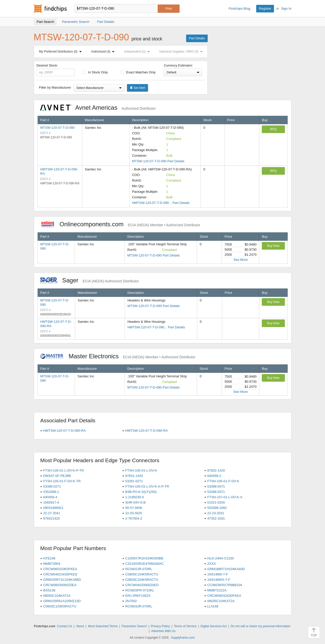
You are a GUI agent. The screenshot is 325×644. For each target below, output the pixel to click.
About (80, 626)
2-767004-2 (134, 518)
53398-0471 (216, 486)
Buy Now (273, 246)
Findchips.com (50, 9)
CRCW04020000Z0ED (142, 585)
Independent (138, 52)
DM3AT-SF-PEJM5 (57, 476)
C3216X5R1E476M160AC (144, 564)
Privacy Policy (160, 626)
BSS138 (49, 590)
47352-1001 (216, 518)
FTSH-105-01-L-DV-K (141, 470)
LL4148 (213, 606)
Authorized (104, 52)
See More (240, 260)
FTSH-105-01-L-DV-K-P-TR (63, 470)
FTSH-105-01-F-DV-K (223, 481)
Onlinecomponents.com (120, 224)
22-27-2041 (52, 513)
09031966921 (53, 508)
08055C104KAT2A (57, 596)
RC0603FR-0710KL (140, 590)
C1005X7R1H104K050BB (144, 558)
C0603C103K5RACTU (60, 606)
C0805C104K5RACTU (142, 574)
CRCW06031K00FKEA (224, 596)
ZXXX (212, 564)
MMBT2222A (217, 590)
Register (265, 9)
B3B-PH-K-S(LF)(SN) (141, 492)
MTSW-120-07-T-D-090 (58, 128)
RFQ (273, 129)
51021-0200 (216, 502)
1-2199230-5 (135, 497)
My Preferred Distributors (61, 52)
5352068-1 (51, 492)
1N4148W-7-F (217, 574)
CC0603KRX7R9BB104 (225, 585)
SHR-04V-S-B (135, 502)
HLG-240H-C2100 (221, 558)
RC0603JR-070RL (139, 606)
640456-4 (50, 497)
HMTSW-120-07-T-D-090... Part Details (161, 203)
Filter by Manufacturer (55, 87)
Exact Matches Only (138, 72)
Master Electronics (118, 356)
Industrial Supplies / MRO (182, 52)
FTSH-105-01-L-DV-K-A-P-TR (147, 486)
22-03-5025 (134, 513)
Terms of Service (185, 626)
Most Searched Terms (103, 626)
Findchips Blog (239, 9)
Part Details (197, 38)
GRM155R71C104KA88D (62, 580)
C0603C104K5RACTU (142, 580)
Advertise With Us (163, 631)
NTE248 (49, 558)
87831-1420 (134, 476)
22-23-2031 (216, 513)
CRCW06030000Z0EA (60, 585)
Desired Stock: (56, 70)
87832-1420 (216, 470)
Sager (90, 280)
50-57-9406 (134, 508)
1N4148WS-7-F (219, 580)
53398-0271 (52, 486)
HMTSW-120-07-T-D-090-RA (64, 431)
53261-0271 (134, 481)
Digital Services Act (214, 626)
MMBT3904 (52, 564)
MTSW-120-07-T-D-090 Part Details (158, 161)
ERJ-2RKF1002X (138, 596)
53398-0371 (216, 492)
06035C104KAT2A (221, 601)
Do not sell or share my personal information (260, 626)
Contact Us (64, 626)
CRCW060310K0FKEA (60, 569)
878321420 (51, 518)
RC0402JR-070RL (139, 569)
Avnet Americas (98, 108)
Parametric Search (134, 626)
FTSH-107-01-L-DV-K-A (225, 497)
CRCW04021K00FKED (60, 574)
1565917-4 (51, 502)
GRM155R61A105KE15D (62, 601)
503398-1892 (217, 508)
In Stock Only (95, 72)
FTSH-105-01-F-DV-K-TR (62, 481)
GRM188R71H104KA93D (226, 569)
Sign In (286, 9)
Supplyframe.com (183, 638)
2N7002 (131, 601)
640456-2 (214, 476)
